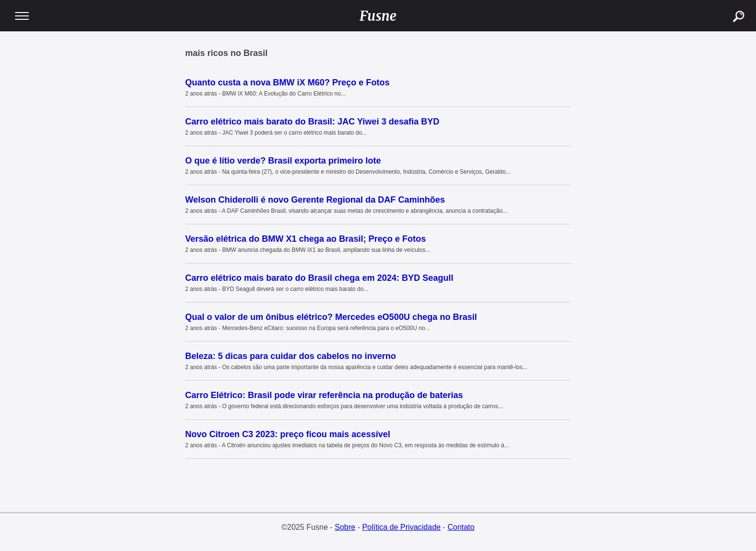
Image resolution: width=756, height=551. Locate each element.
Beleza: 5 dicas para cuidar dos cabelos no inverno (290, 356)
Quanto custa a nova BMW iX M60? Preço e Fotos (287, 83)
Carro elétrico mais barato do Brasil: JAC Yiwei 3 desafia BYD (312, 122)
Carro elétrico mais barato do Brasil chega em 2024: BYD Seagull (319, 278)
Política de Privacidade (401, 527)
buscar (727, 5)
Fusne (378, 16)
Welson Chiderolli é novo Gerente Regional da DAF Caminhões (315, 200)
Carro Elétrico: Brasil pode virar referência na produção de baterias (324, 395)
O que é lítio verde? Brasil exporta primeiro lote (283, 161)
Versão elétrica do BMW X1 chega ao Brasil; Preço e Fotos (305, 239)
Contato (461, 527)
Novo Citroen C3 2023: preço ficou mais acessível (288, 434)
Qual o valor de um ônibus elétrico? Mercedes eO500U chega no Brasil (331, 317)
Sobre (345, 527)
